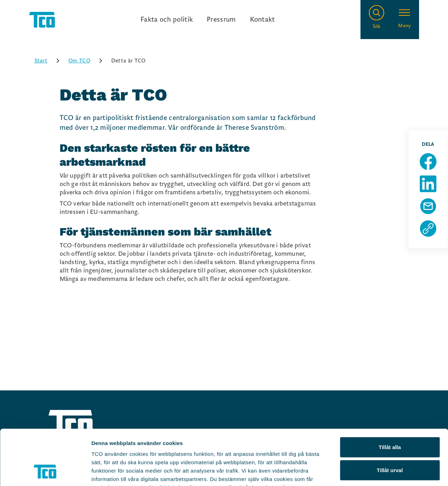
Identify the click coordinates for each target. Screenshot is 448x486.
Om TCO (88, 61)
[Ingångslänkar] (208, 20)
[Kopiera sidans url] (428, 229)
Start (50, 61)
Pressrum (221, 20)
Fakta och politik (167, 20)
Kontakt (263, 20)
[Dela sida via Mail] (428, 206)
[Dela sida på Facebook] (428, 162)
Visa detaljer (379, 472)
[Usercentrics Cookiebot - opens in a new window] (45, 472)
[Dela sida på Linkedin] (428, 184)
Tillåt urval (390, 418)
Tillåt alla (390, 395)
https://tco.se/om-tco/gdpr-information (142, 444)
